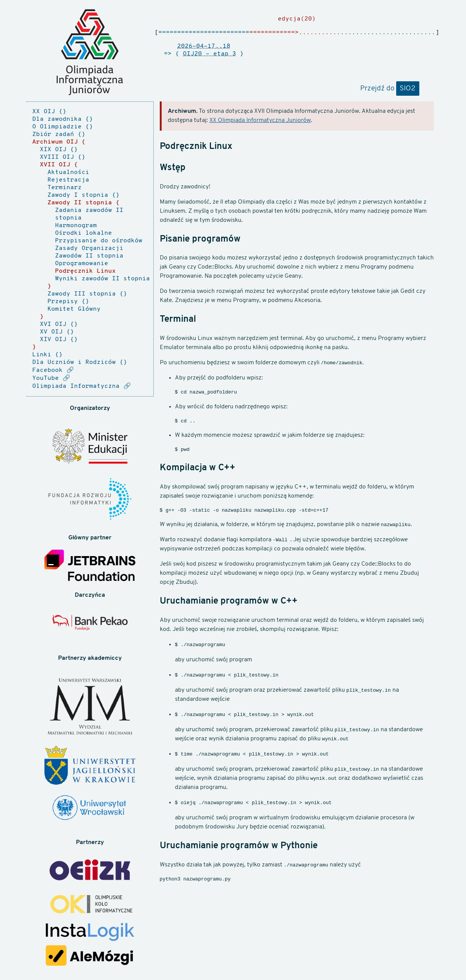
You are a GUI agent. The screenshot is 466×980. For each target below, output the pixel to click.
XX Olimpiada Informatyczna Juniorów (260, 120)
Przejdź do (390, 89)
